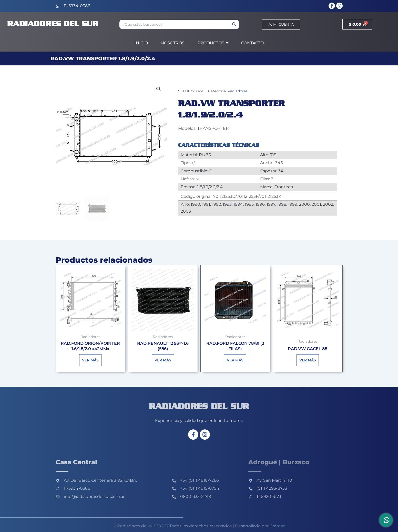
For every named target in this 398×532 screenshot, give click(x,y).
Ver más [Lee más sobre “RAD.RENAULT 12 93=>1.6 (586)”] (163, 360)
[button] (159, 89)
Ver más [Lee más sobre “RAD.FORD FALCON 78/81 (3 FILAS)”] (235, 360)
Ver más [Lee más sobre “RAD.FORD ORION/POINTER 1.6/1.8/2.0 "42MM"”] (90, 360)
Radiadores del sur (53, 24)
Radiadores (238, 91)
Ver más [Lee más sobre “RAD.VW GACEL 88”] (308, 360)
